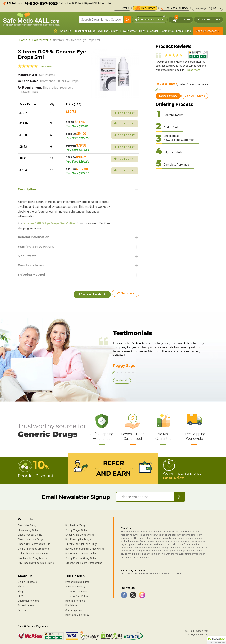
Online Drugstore (27, 581)
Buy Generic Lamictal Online (81, 552)
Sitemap (22, 609)
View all (123, 380)
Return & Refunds (75, 600)
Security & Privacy (75, 586)
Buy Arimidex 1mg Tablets (32, 557)
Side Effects (28, 257)
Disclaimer (71, 604)
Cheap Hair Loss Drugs (31, 538)
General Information (35, 238)
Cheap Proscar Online (30, 534)
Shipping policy (74, 609)
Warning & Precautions (37, 247)
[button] (217, 640)
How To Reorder (149, 31)
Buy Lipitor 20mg (27, 524)
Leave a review (168, 96)
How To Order (128, 31)
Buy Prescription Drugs (78, 538)
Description (28, 190)
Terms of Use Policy (77, 590)
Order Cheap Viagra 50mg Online (84, 562)
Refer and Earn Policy (77, 614)
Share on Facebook (90, 295)
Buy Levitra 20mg (75, 524)
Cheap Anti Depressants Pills (34, 543)
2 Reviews (46, 67)
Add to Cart (125, 113)
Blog (188, 31)
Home (23, 40)
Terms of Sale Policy (77, 595)
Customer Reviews (28, 600)
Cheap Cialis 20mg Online (80, 534)
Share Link (126, 295)
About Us (66, 31)
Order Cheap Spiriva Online (33, 552)
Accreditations (26, 604)
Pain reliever (40, 40)
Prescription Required (77, 581)
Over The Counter (108, 31)
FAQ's (180, 31)
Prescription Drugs (85, 31)
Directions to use (32, 267)
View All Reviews (195, 96)
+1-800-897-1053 (41, 3)
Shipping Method (33, 277)
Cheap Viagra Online (77, 529)
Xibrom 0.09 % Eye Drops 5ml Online (50, 224)
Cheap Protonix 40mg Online (81, 557)
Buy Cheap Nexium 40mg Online (36, 562)
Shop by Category (206, 31)
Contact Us (167, 31)
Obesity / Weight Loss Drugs (81, 543)
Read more (194, 70)
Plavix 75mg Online (29, 529)
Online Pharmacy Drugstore (33, 548)
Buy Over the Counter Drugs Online (85, 548)
